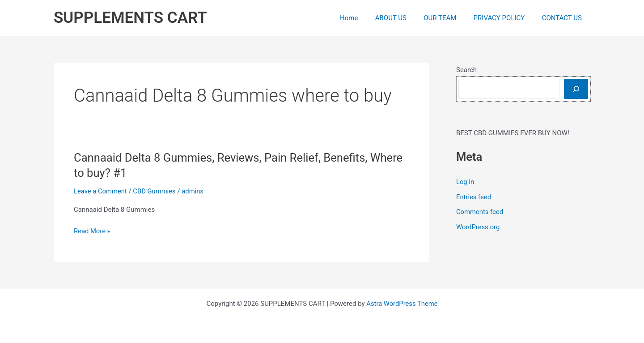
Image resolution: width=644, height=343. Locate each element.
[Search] (576, 89)
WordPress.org (478, 227)
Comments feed (480, 212)
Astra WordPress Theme (402, 304)
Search (466, 70)
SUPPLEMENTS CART (130, 18)
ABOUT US (404, 18)
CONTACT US (564, 18)
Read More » (92, 231)
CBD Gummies (155, 191)
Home (365, 18)
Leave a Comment (101, 191)
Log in (465, 182)
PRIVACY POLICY (505, 18)
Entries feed (474, 197)
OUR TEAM (449, 18)
